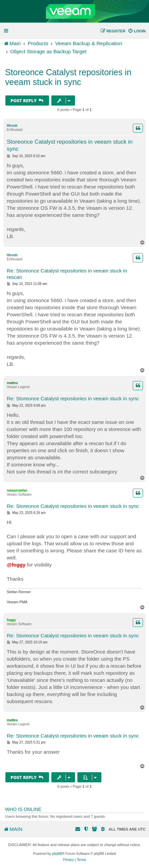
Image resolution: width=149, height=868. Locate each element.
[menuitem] (137, 31)
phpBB (57, 854)
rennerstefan (17, 490)
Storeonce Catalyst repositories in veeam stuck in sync (68, 77)
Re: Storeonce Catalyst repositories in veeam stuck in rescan (67, 274)
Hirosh (12, 126)
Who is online (23, 809)
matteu (12, 383)
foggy (11, 620)
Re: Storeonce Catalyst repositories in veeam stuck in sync (73, 398)
